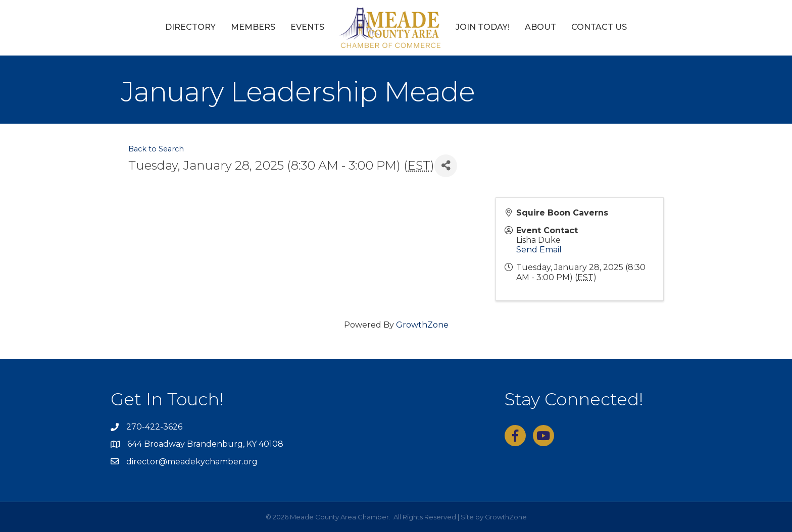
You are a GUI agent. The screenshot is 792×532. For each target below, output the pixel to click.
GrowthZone (422, 325)
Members (253, 27)
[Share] (446, 166)
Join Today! (483, 27)
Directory (190, 27)
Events (307, 27)
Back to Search (156, 149)
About (540, 27)
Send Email (539, 250)
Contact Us (599, 27)
